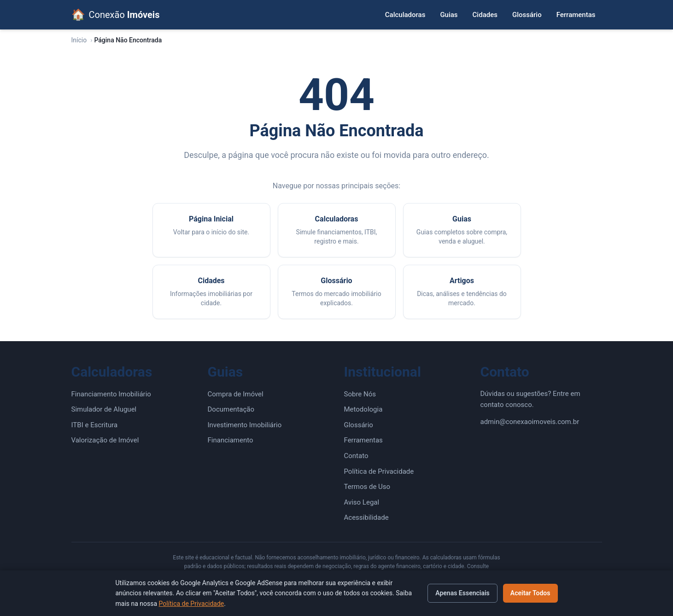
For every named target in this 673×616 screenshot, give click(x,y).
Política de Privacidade (379, 471)
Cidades (485, 15)
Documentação (231, 409)
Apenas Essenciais (462, 593)
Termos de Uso (367, 487)
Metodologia (363, 409)
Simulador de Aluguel (104, 409)
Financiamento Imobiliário (111, 394)
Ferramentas (576, 15)
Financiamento (231, 440)
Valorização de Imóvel (105, 440)
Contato (356, 456)
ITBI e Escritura (95, 425)
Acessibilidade (366, 517)
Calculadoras (405, 15)
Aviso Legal (362, 502)
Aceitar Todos (530, 593)
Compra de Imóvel (236, 394)
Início (79, 40)
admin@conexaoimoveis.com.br (530, 422)
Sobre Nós (360, 394)
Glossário (527, 15)
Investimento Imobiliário (245, 425)
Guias (449, 15)
